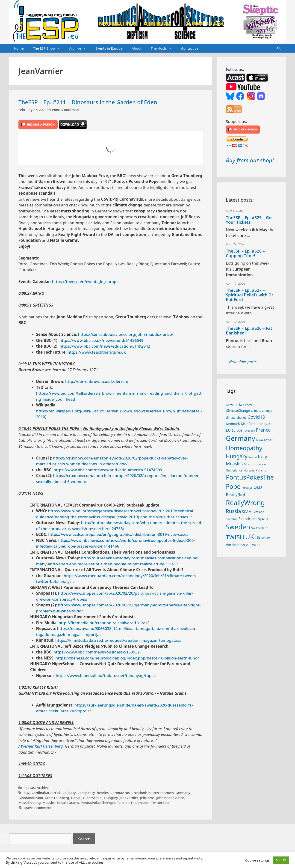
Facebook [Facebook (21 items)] (249, 431)
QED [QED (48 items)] (258, 487)
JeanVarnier (129, 798)
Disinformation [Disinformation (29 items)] (252, 424)
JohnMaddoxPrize (170, 798)
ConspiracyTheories (93, 793)
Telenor (123, 803)
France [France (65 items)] (263, 430)
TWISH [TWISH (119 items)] (235, 537)
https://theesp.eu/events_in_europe (85, 282)
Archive (80, 48)
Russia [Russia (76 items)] (233, 511)
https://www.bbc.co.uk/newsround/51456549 (102, 340)
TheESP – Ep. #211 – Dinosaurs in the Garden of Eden (88, 102)
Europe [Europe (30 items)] (237, 430)
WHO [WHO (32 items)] (256, 545)
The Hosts (164, 48)
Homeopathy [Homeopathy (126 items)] (244, 448)
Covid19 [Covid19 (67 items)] (256, 417)
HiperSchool (93, 798)
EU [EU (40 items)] (228, 430)
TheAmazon (140, 803)
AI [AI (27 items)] (227, 405)
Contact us (190, 48)
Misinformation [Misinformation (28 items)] (255, 464)
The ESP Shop (49, 48)
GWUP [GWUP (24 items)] (268, 440)
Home (19, 48)
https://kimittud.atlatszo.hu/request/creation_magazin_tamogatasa (118, 640)
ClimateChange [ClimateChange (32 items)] (238, 410)
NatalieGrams (68, 803)
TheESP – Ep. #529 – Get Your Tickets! (249, 220)
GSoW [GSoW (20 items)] (260, 440)
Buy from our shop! (250, 160)
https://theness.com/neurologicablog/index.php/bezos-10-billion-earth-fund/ (127, 658)
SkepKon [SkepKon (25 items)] (232, 519)
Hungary (111, 798)
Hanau (76, 798)
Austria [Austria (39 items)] (236, 405)
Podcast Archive (36, 788)
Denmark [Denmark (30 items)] (233, 424)
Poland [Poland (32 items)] (261, 470)
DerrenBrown (163, 793)
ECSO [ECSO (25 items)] (268, 424)
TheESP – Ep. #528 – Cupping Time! (245, 253)
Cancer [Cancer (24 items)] (248, 405)
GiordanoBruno (31, 798)
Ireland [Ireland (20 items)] (253, 457)
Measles (49, 803)
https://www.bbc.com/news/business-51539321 (98, 652)
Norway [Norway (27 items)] (249, 470)
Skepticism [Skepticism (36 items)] (248, 519)
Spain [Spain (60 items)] (264, 518)
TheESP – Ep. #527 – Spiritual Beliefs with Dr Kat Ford (250, 295)
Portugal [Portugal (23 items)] (247, 488)
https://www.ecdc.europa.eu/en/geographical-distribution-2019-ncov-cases (118, 534)
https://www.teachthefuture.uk (97, 352)
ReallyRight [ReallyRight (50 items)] (237, 494)
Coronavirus (120, 793)
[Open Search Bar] (279, 48)
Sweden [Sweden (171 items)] (238, 527)
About (137, 48)
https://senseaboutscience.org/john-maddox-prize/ (126, 334)
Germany (183, 793)
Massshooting (30, 803)
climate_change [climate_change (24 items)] (236, 418)
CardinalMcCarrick (46, 793)
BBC (27, 793)
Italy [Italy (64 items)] (262, 456)
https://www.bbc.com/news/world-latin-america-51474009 (108, 470)
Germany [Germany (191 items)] (240, 438)
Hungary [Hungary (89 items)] (237, 456)
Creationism (141, 793)
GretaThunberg (57, 798)
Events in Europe (109, 48)
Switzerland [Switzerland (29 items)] (260, 528)
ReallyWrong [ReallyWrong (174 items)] (245, 503)
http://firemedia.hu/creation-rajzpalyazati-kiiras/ (104, 623)
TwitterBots (160, 803)
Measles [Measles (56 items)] (234, 464)
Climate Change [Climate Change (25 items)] (262, 411)
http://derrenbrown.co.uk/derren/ (97, 381)
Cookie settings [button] (257, 860)
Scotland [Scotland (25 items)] (258, 512)
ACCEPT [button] (281, 860)
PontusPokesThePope (98, 803)
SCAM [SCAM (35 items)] (247, 512)
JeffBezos (147, 798)
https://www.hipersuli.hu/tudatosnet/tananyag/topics (106, 676)
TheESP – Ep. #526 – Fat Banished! (249, 331)
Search (84, 839)
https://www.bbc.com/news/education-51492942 (105, 346)
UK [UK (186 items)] (250, 537)
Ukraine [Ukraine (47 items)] (263, 538)
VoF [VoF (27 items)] (248, 545)
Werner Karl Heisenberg (42, 746)
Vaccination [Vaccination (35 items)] (235, 545)
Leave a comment (38, 808)
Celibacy (69, 793)
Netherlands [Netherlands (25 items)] (234, 470)
